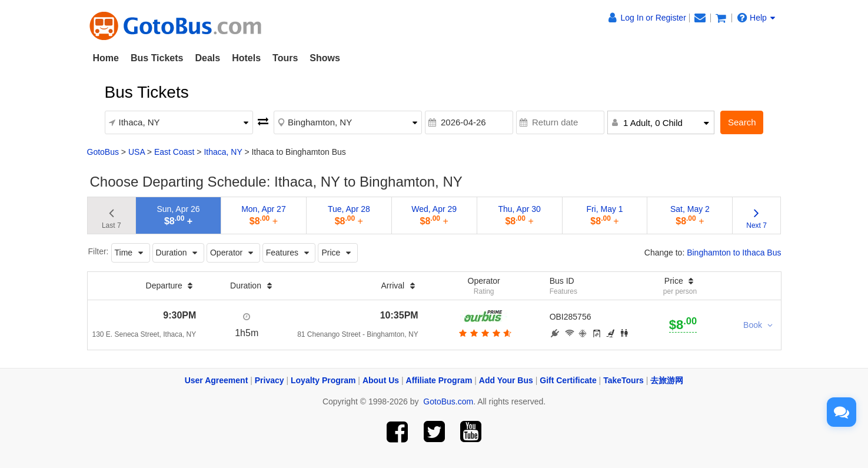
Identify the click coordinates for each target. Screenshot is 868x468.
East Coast (174, 152)
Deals (207, 58)
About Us (381, 380)
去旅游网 (667, 380)
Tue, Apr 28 (349, 215)
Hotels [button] (246, 58)
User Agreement (217, 380)
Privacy (270, 380)
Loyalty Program (323, 380)
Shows (325, 58)
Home (106, 58)
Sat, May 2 (690, 215)
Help (756, 18)
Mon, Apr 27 (264, 215)
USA (137, 152)
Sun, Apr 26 (178, 215)
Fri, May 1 (604, 215)
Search (742, 122)
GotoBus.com (448, 401)
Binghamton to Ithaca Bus (734, 253)
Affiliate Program (439, 380)
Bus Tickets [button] (157, 58)
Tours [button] (285, 58)
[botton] (484, 333)
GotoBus (103, 152)
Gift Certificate (568, 380)
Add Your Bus (506, 380)
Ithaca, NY (223, 152)
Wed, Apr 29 (434, 215)
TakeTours (623, 380)
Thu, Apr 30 (519, 215)
